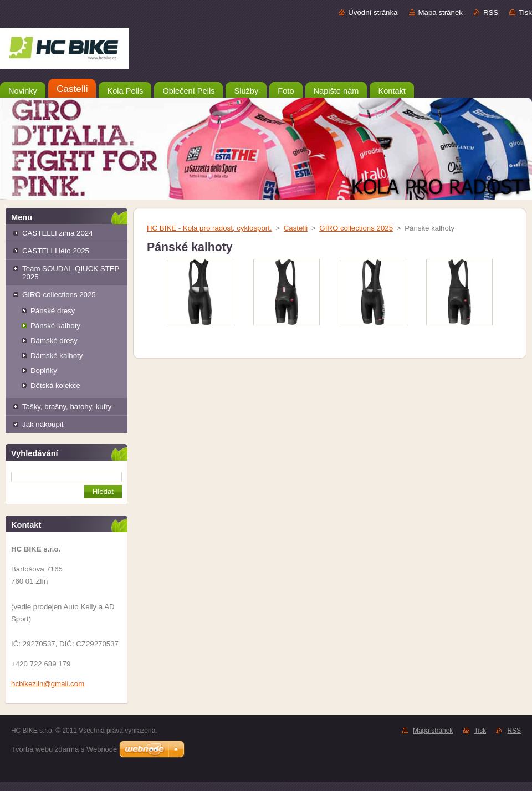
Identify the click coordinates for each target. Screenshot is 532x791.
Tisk (525, 12)
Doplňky (44, 371)
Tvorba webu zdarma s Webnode (64, 749)
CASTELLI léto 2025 (56, 251)
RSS (491, 12)
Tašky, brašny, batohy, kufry (67, 407)
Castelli (296, 228)
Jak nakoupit (43, 424)
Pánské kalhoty (55, 326)
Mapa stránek (441, 12)
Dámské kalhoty (57, 356)
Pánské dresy (53, 311)
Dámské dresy (54, 341)
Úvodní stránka (373, 12)
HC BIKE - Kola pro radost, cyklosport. (209, 228)
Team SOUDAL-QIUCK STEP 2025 (71, 273)
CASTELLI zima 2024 (58, 233)
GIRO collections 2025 (59, 295)
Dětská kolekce (55, 386)
